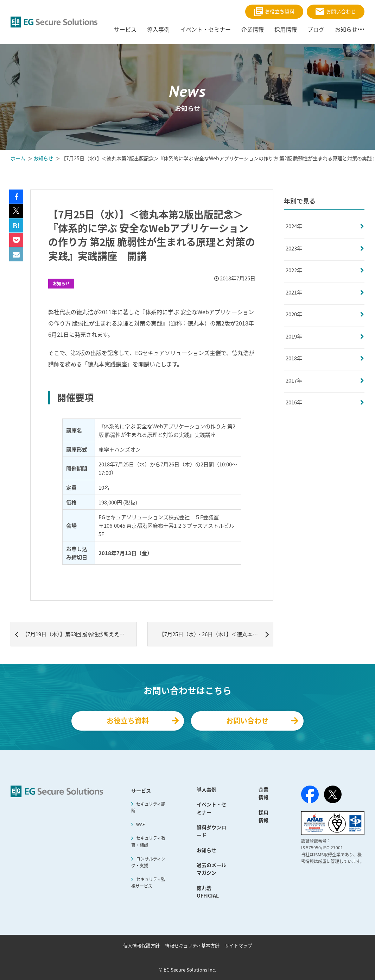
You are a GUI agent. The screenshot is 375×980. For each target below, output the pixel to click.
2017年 (294, 380)
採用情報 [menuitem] (286, 29)
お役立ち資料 (274, 12)
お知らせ (61, 284)
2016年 (294, 402)
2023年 (294, 248)
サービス (141, 790)
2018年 (294, 358)
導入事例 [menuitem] (158, 29)
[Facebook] (310, 796)
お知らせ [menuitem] (346, 29)
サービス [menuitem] (125, 29)
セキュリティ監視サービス (148, 883)
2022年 (294, 270)
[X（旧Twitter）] (333, 794)
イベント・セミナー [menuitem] (205, 29)
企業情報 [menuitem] (253, 29)
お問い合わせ (336, 11)
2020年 (294, 314)
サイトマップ (239, 945)
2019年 (294, 336)
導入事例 (206, 789)
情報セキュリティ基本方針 (192, 945)
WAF (141, 824)
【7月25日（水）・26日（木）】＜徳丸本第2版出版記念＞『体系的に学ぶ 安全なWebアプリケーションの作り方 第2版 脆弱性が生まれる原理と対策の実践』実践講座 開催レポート (216, 634)
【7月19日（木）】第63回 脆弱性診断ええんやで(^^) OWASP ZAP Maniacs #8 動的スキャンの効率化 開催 (76, 634)
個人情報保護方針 (141, 945)
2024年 (294, 226)
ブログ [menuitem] (316, 29)
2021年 (294, 292)
